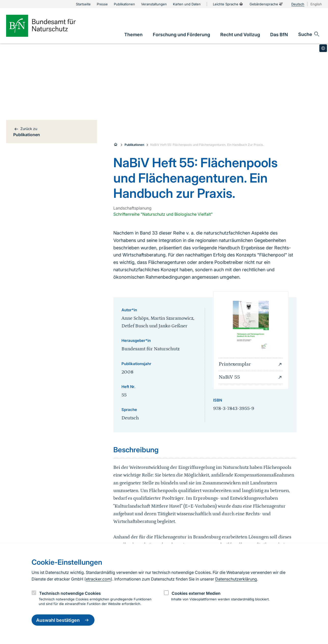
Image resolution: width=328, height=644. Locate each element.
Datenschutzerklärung (236, 579)
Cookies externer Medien (196, 593)
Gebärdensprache (266, 4)
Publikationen (134, 145)
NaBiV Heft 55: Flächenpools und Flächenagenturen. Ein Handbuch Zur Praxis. (207, 145)
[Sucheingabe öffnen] (309, 34)
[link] (133, 35)
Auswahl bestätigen (63, 620)
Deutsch (298, 4)
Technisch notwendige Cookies (70, 593)
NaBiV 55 (251, 377)
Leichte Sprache (228, 4)
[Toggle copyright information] (323, 48)
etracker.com (98, 579)
